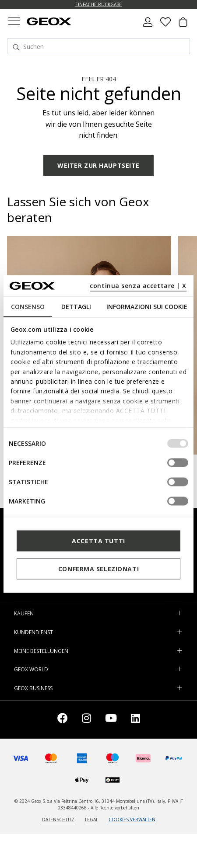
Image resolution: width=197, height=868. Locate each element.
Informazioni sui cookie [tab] (147, 307)
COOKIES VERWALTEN (132, 819)
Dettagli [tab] (76, 307)
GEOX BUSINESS (33, 688)
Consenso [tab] (28, 307)
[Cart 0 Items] (183, 25)
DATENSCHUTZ (58, 819)
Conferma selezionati (98, 568)
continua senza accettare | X (138, 285)
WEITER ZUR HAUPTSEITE (98, 165)
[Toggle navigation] (14, 22)
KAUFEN (24, 613)
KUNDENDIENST (33, 632)
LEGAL (91, 819)
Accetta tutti (98, 540)
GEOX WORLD (31, 669)
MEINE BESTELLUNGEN (41, 651)
